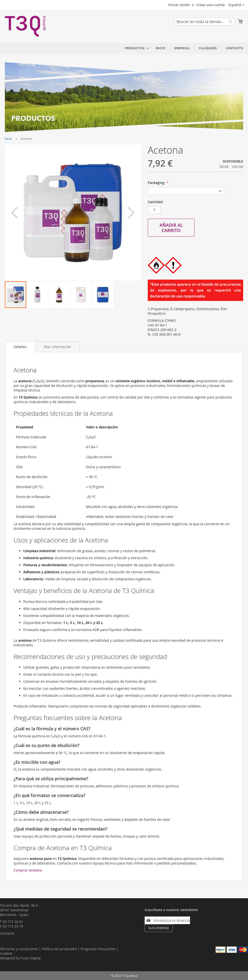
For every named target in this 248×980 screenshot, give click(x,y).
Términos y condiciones (19, 949)
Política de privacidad (59, 949)
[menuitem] (136, 48)
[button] (236, 5)
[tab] (20, 347)
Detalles (20, 347)
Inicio (8, 139)
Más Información (58, 347)
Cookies (6, 953)
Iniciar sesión (179, 5)
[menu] (184, 48)
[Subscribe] (159, 928)
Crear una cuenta (211, 5)
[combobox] (204, 22)
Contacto (7, 933)
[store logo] (25, 26)
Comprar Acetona (28, 870)
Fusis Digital (31, 958)
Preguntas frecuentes (98, 949)
